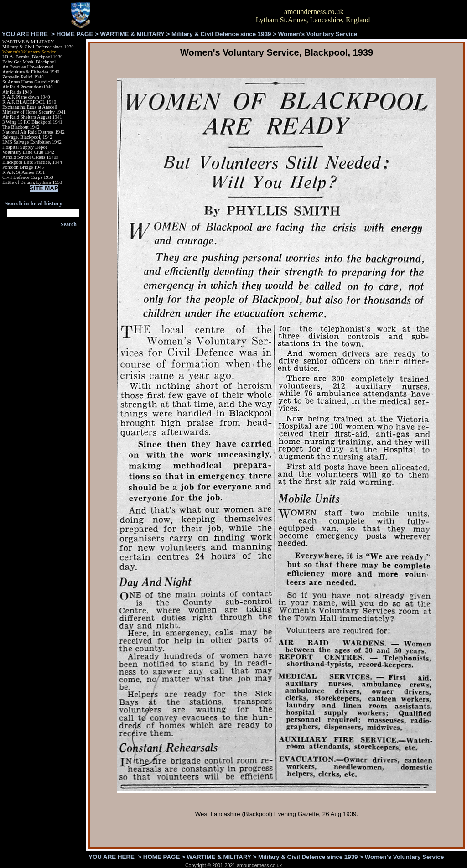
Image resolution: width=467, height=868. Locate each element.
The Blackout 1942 (21, 127)
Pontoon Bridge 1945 (23, 167)
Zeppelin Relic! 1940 (23, 77)
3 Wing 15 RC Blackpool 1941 (32, 122)
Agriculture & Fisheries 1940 (31, 72)
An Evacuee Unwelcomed (28, 67)
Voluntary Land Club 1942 (28, 152)
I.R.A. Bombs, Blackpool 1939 (32, 57)
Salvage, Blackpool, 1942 (27, 137)
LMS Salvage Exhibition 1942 (32, 142)
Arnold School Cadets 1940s (30, 157)
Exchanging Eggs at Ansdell (30, 107)
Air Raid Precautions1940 (28, 87)
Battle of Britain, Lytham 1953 (32, 182)
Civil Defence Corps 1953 (28, 177)
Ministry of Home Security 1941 (34, 112)
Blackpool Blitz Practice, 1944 (32, 162)
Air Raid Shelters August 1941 (32, 117)
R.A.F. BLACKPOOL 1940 (29, 102)
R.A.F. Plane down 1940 (26, 97)
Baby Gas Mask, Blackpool (29, 62)
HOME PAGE (75, 34)
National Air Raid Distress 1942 (34, 132)
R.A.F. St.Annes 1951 (23, 172)
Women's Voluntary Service (29, 52)
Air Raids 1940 (17, 92)
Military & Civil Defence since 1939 (221, 34)
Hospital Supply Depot (25, 147)
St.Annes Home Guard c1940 (31, 82)
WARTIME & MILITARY (132, 34)
